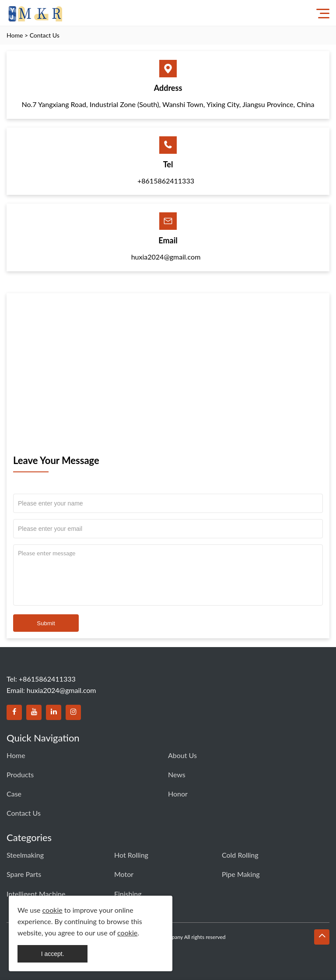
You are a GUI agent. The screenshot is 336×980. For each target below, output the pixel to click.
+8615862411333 (166, 181)
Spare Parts (24, 874)
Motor (124, 874)
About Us (182, 755)
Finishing (128, 894)
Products (20, 774)
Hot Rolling (131, 855)
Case (14, 794)
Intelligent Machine (36, 894)
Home (15, 35)
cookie (52, 910)
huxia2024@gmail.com (166, 257)
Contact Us (45, 35)
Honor (178, 794)
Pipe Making (241, 874)
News (177, 774)
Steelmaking (25, 855)
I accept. (53, 954)
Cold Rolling (240, 855)
